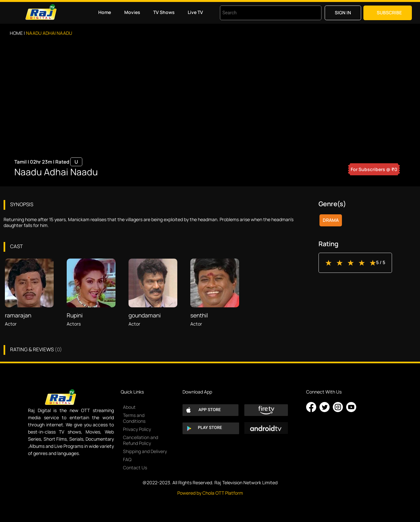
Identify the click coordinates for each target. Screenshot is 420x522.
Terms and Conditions (134, 418)
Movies (132, 12)
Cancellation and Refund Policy (141, 440)
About (129, 407)
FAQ (127, 459)
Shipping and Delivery (145, 451)
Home (105, 12)
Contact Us (135, 468)
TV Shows (164, 12)
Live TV (195, 12)
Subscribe (389, 13)
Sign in (343, 13)
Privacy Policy (137, 429)
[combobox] (263, 13)
